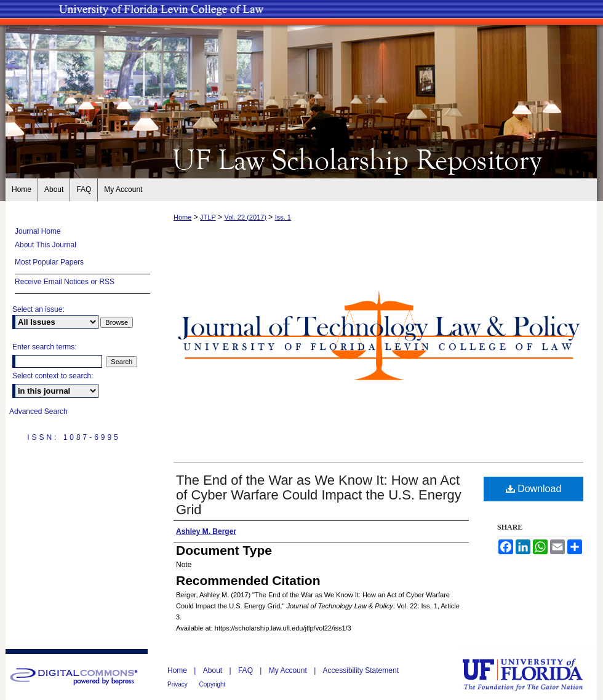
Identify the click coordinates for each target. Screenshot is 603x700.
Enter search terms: (45, 347)
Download (534, 489)
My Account (289, 670)
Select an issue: (38, 309)
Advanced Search (38, 412)
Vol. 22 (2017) (245, 217)
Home (182, 217)
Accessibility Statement (361, 670)
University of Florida (532, 674)
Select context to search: (53, 376)
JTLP (208, 217)
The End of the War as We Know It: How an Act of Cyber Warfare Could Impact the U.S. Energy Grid (319, 495)
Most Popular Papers (49, 262)
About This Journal (46, 245)
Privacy (178, 684)
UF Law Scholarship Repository (301, 159)
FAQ (246, 670)
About (214, 670)
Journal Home (38, 231)
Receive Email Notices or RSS (65, 282)
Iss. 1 (283, 217)
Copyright (213, 684)
